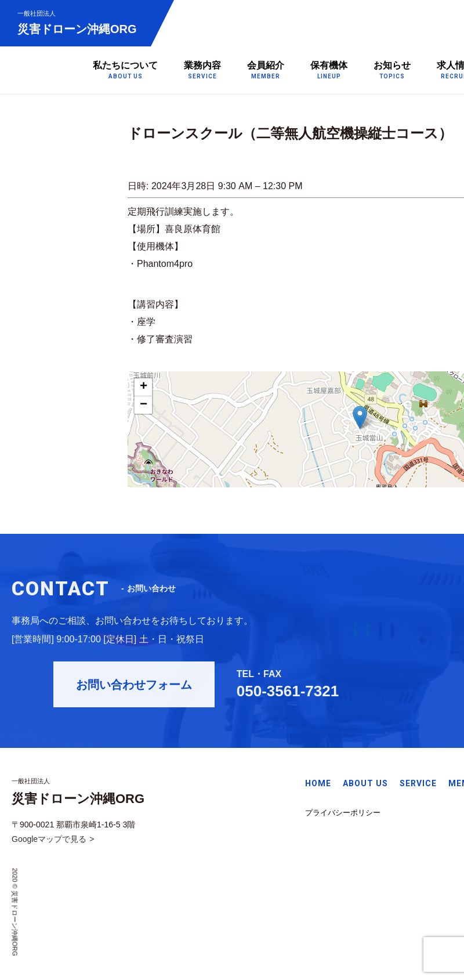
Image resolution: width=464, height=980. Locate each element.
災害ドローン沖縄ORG (77, 22)
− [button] (144, 405)
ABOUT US (365, 786)
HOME (318, 786)
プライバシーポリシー (343, 814)
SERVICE (418, 786)
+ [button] (144, 387)
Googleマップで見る (49, 841)
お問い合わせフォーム (146, 689)
